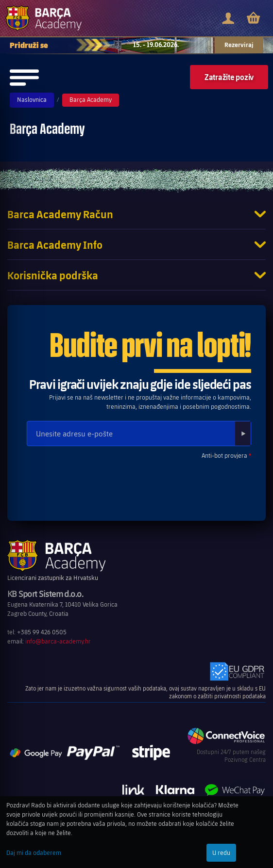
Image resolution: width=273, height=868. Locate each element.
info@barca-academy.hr (58, 641)
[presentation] (96, 482)
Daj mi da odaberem (34, 852)
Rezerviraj (239, 45)
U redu (221, 852)
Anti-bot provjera (224, 455)
